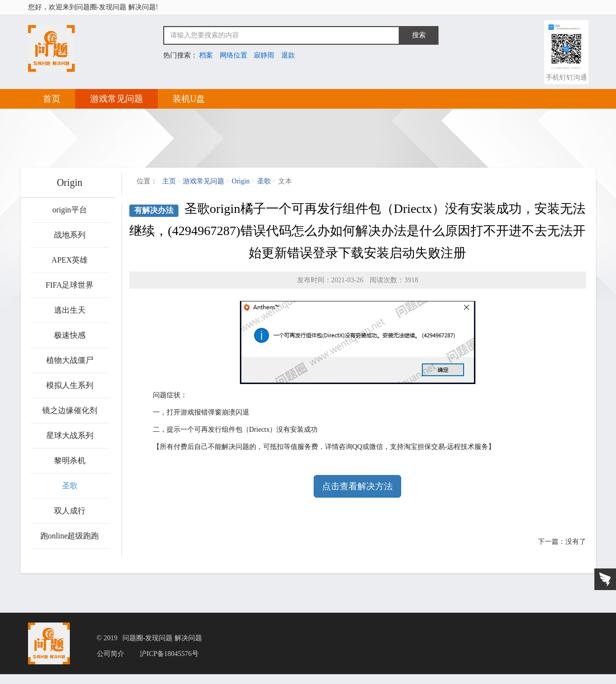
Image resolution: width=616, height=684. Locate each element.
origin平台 (69, 210)
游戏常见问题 (117, 99)
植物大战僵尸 (70, 360)
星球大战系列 (70, 435)
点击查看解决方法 (357, 486)
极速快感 (70, 335)
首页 (52, 99)
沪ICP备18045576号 (169, 654)
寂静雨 (264, 55)
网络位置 (234, 55)
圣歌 (70, 486)
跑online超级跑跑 (70, 536)
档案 (206, 55)
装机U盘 (189, 99)
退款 (288, 55)
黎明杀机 (70, 461)
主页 (169, 181)
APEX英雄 (70, 260)
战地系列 (70, 235)
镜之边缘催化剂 (70, 410)
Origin (241, 181)
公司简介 (111, 654)
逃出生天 (70, 310)
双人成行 (70, 511)
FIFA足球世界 (70, 285)
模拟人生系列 (70, 385)
